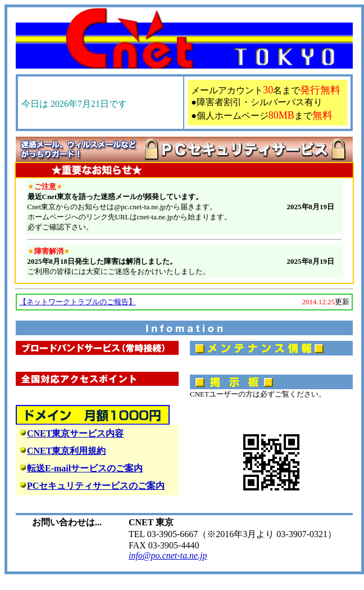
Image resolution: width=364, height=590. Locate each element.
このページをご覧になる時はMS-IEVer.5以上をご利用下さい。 (184, 231)
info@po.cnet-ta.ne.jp (168, 555)
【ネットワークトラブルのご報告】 (78, 302)
